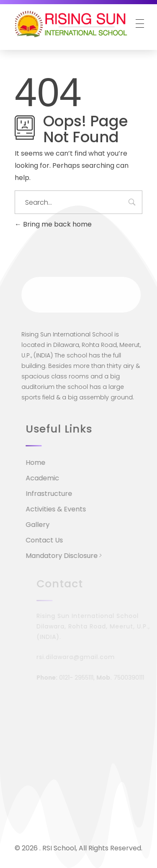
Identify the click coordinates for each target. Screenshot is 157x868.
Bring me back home (53, 224)
